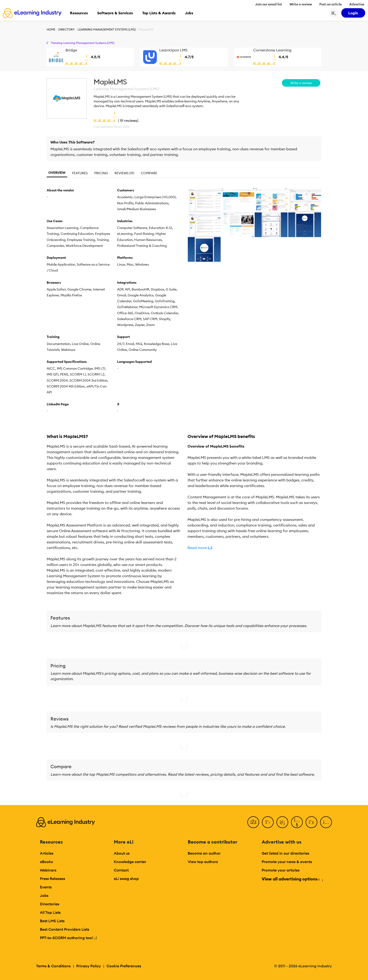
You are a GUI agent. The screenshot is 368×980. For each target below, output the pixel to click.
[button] (254, 548)
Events (46, 887)
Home (51, 29)
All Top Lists (50, 912)
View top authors (203, 862)
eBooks (46, 862)
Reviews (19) (124, 173)
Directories (50, 904)
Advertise (357, 4)
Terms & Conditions (53, 966)
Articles (47, 853)
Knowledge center (130, 862)
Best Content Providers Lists (65, 929)
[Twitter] (268, 822)
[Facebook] (253, 822)
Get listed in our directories (285, 853)
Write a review (301, 4)
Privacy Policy (89, 966)
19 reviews (129, 120)
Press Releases (52, 879)
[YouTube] (297, 822)
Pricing (101, 173)
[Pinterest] (311, 822)
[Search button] (334, 13)
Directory (67, 29)
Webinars (48, 870)
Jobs (44, 895)
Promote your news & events (287, 862)
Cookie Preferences (124, 966)
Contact (121, 870)
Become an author (204, 853)
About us (122, 853)
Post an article (331, 4)
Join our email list (269, 4)
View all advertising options (292, 879)
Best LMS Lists (52, 921)
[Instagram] (326, 822)
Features (80, 173)
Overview (57, 173)
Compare (149, 173)
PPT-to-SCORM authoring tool (69, 938)
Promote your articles (281, 870)
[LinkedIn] (282, 822)
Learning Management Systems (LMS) (107, 29)
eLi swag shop (126, 879)
